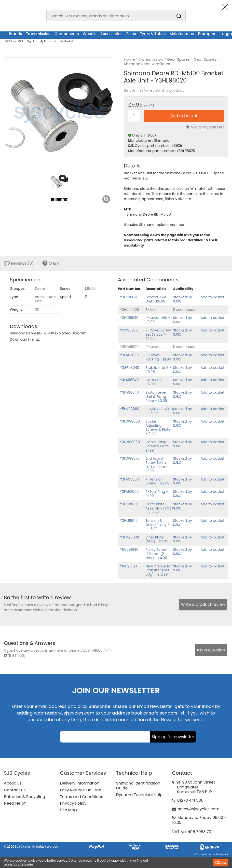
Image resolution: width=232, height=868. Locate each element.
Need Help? (15, 803)
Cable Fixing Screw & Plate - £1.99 (159, 446)
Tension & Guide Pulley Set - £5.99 (159, 525)
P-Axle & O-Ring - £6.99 (159, 411)
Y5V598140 (129, 550)
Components (67, 34)
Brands (15, 34)
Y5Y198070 (129, 330)
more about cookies (19, 864)
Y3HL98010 (129, 521)
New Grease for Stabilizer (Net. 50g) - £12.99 (159, 570)
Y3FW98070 (130, 458)
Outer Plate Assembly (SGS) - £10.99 (159, 508)
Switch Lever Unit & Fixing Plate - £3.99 (156, 397)
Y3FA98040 (130, 392)
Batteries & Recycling (25, 797)
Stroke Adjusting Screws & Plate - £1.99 (158, 427)
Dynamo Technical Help (139, 795)
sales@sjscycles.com (199, 809)
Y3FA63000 (129, 355)
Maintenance (182, 34)
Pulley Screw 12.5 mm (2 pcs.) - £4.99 (156, 554)
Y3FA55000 (130, 479)
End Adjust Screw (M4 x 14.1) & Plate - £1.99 (157, 465)
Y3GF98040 (130, 368)
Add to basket (212, 297)
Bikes (131, 34)
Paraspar (222, 854)
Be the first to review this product (154, 90)
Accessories (111, 34)
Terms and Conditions (82, 797)
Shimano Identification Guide (138, 785)
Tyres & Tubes (153, 34)
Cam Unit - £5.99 (155, 382)
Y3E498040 (129, 380)
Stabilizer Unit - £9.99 (158, 370)
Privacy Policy (73, 803)
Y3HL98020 (129, 297)
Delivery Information (80, 783)
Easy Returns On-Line (81, 790)
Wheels (89, 34)
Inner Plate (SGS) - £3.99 (157, 539)
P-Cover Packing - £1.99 (158, 357)
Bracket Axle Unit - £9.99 (156, 299)
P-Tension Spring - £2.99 (157, 481)
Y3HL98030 (129, 504)
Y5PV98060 (130, 409)
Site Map (68, 810)
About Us (13, 783)
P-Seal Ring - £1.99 (157, 494)
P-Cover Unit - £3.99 (158, 320)
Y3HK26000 (130, 537)
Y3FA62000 (129, 492)
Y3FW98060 (130, 442)
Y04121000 (129, 566)
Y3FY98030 (129, 318)
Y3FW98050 (130, 421)
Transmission (38, 34)
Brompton (207, 34)
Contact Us (15, 790)
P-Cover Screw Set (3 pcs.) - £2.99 (158, 334)
